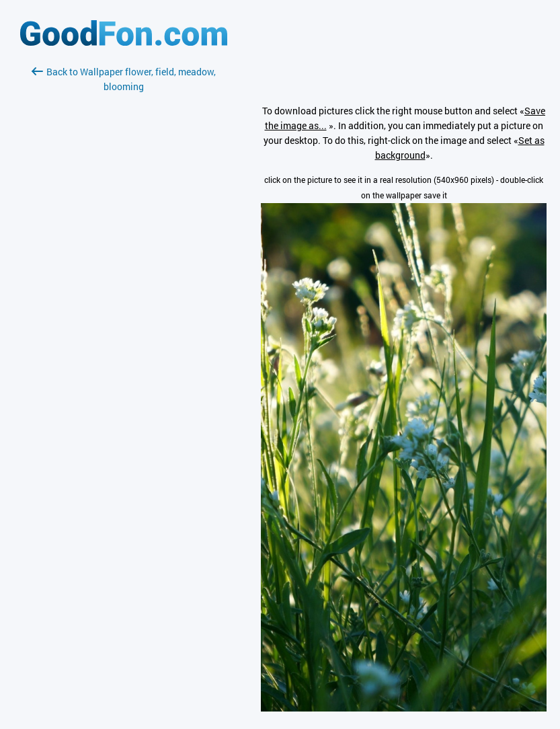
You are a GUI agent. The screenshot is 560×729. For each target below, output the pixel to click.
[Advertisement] (124, 254)
